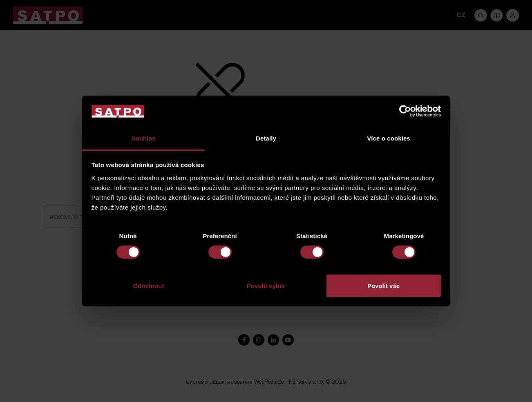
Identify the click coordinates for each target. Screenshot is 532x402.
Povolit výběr (266, 286)
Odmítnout (149, 286)
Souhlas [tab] (143, 138)
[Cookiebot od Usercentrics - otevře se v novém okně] (405, 111)
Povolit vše (383, 286)
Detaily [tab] (266, 138)
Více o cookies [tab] (389, 138)
